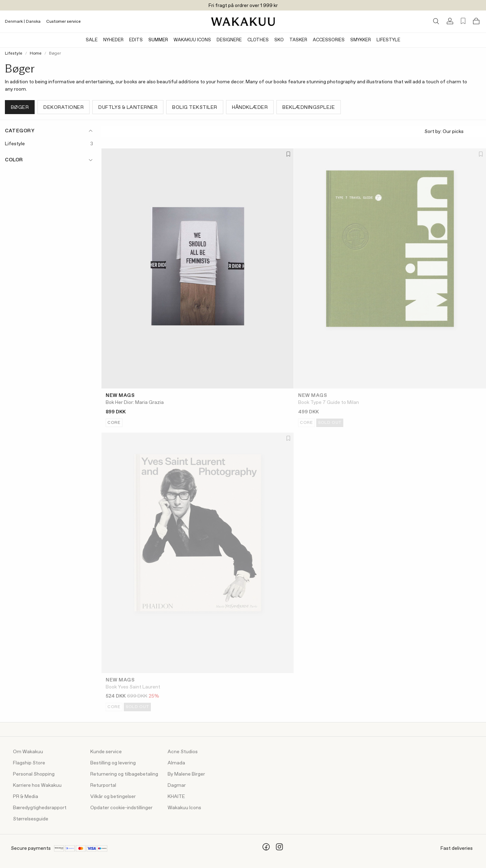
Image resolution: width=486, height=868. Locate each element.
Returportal (103, 785)
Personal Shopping (34, 774)
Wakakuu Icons (192, 40)
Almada (176, 763)
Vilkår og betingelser (113, 797)
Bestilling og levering (113, 763)
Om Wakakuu (28, 752)
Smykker (361, 40)
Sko (279, 40)
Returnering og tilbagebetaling (124, 774)
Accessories (329, 40)
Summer (158, 40)
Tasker (298, 40)
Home (36, 54)
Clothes (258, 40)
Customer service (64, 22)
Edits (136, 40)
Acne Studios (183, 752)
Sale (92, 40)
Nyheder (113, 40)
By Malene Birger (186, 774)
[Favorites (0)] (463, 21)
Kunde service (106, 752)
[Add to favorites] (288, 155)
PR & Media (26, 797)
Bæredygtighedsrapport (40, 808)
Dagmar (177, 785)
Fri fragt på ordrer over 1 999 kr (243, 6)
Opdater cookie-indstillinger (121, 808)
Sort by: (452, 132)
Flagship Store (29, 763)
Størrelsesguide (31, 819)
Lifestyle (388, 40)
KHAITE (176, 797)
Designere (229, 40)
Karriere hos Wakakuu (37, 785)
